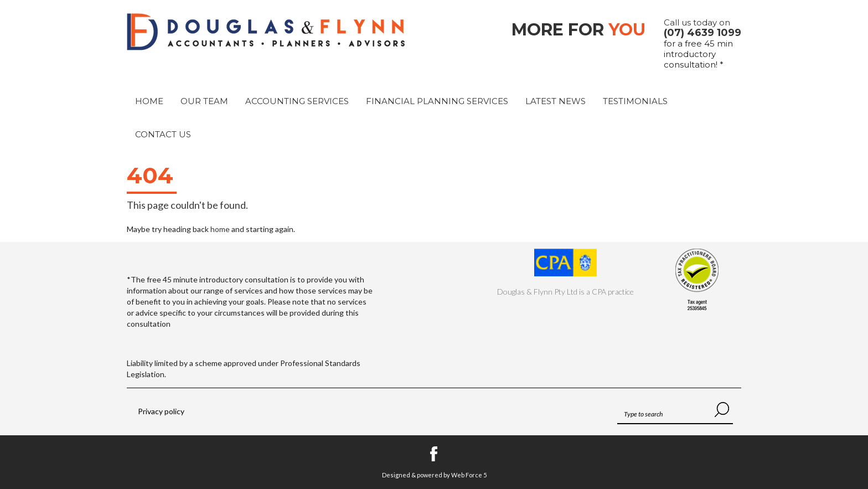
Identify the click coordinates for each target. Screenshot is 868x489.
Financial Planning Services (437, 101)
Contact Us (163, 134)
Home (149, 101)
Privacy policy (161, 411)
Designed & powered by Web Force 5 (434, 475)
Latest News (556, 101)
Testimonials (635, 101)
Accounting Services (297, 101)
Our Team (204, 101)
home (220, 229)
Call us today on (702, 28)
